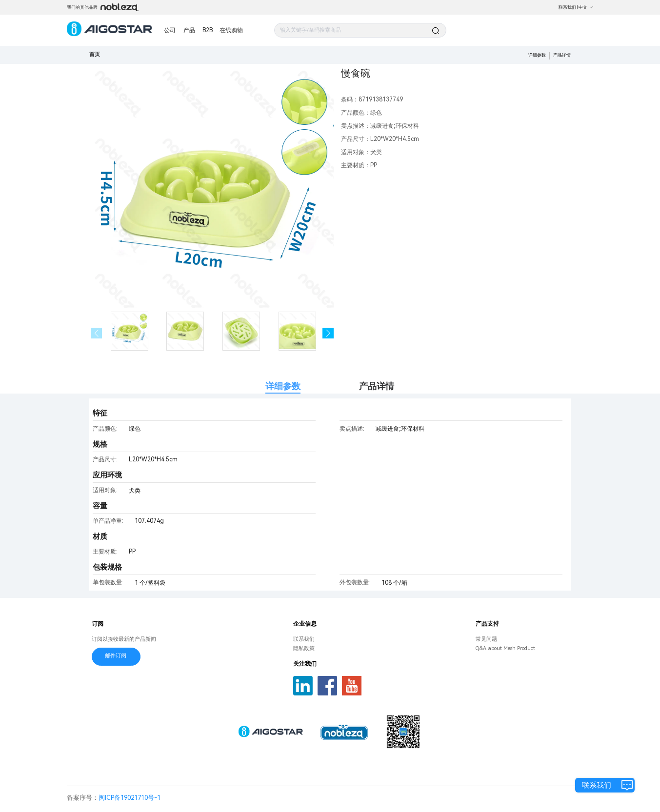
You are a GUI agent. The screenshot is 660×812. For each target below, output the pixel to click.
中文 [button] (586, 7)
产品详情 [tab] (377, 386)
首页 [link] (95, 54)
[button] (328, 333)
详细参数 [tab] (283, 386)
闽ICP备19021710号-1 (130, 798)
